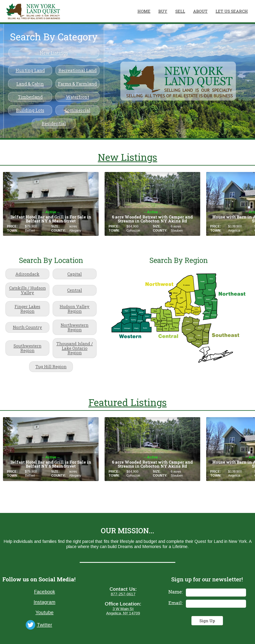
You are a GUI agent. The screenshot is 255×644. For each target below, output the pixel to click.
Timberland (30, 97)
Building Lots (30, 110)
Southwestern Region (27, 348)
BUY (163, 11)
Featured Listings (128, 402)
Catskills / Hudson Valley (27, 290)
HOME (144, 11)
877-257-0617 (123, 594)
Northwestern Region (75, 327)
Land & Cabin (30, 84)
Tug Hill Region (51, 366)
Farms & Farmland (77, 84)
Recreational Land (77, 70)
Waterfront (77, 97)
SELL (180, 11)
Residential (54, 123)
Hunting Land (30, 70)
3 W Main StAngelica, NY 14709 (123, 611)
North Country (27, 327)
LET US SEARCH (232, 11)
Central (75, 290)
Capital (75, 274)
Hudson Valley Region (75, 309)
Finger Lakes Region (27, 309)
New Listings (54, 53)
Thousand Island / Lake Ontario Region (75, 348)
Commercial (77, 110)
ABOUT (200, 11)
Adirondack (27, 274)
